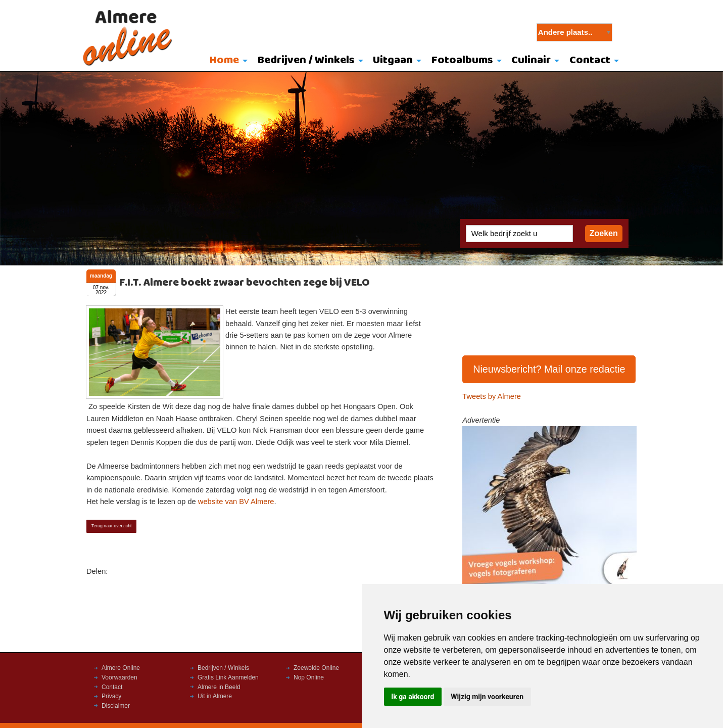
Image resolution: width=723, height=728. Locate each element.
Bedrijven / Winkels (306, 60)
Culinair (531, 60)
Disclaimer (116, 706)
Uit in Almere (215, 696)
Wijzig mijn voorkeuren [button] (487, 697)
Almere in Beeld (219, 687)
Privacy (111, 696)
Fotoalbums (462, 60)
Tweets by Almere (492, 396)
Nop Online (309, 677)
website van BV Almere (236, 502)
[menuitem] (226, 61)
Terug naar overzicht (112, 526)
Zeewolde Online (316, 668)
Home (224, 60)
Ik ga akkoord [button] (413, 697)
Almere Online (121, 668)
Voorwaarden (119, 677)
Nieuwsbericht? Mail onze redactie (549, 369)
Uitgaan (393, 60)
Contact (590, 60)
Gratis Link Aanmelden (228, 677)
